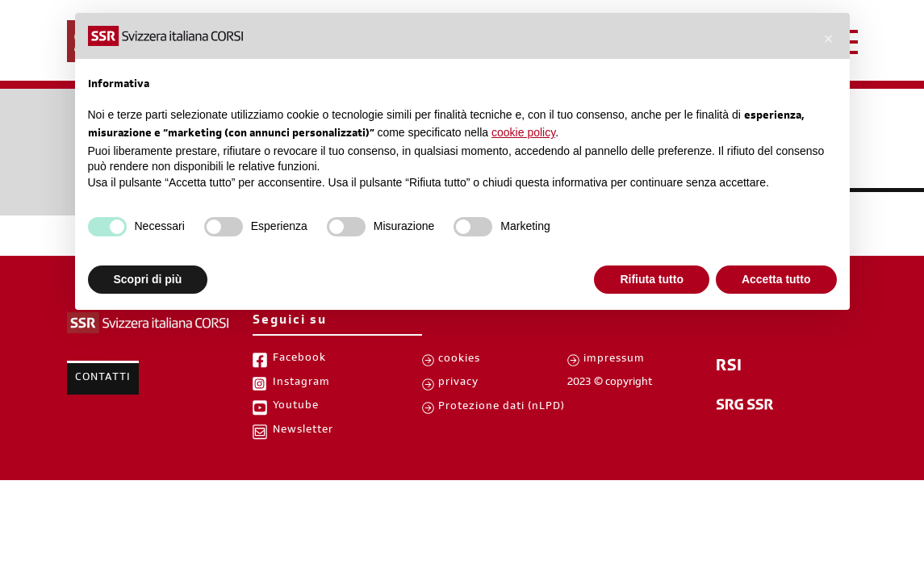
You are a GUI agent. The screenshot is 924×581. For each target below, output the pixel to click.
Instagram (301, 383)
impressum (614, 360)
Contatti (103, 378)
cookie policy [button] (523, 132)
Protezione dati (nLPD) (502, 408)
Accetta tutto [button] (776, 279)
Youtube (296, 407)
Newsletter (303, 431)
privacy (458, 383)
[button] (829, 39)
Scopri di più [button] (148, 279)
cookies (459, 360)
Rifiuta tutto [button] (652, 279)
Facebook (299, 359)
